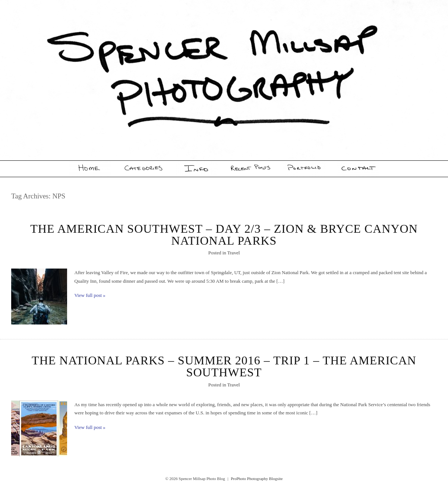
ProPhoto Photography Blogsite (257, 479)
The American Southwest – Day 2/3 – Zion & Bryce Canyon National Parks (224, 235)
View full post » (90, 295)
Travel (234, 253)
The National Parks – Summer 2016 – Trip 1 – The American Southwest (224, 366)
